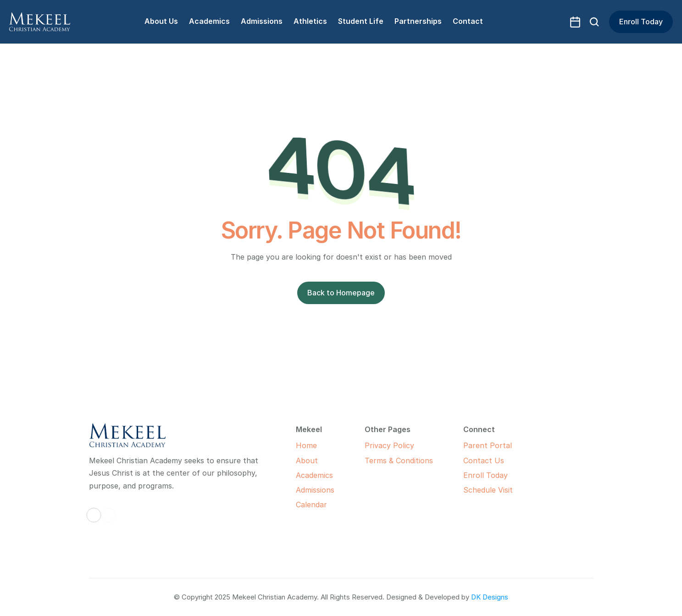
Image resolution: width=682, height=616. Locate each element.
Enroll (474, 475)
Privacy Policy (389, 445)
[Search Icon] (594, 22)
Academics (314, 475)
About (307, 461)
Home (306, 445)
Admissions (315, 490)
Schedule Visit (488, 490)
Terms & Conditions (399, 461)
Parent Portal (488, 445)
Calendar (311, 505)
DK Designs (490, 597)
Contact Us (484, 461)
